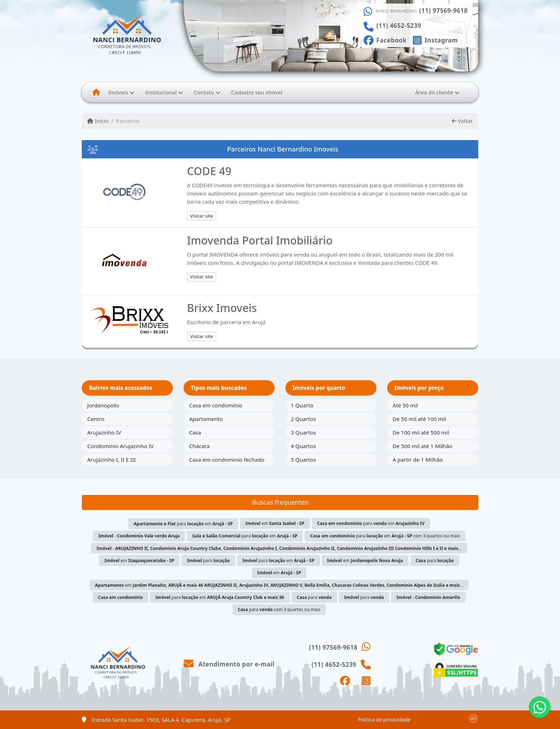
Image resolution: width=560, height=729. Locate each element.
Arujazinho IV (104, 432)
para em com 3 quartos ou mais (385, 536)
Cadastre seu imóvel (257, 92)
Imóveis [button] (118, 92)
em (275, 523)
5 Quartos (303, 460)
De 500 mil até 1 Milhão (422, 446)
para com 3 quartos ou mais (279, 609)
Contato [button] (204, 92)
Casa (195, 432)
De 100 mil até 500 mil (421, 432)
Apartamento (206, 419)
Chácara (199, 446)
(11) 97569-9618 (444, 11)
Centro (96, 419)
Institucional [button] (161, 92)
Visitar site (202, 216)
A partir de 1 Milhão (418, 460)
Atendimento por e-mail (229, 664)
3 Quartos (303, 432)
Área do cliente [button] (434, 92)
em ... (279, 585)
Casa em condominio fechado (227, 460)
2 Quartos (303, 419)
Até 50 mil (405, 405)
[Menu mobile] (96, 92)
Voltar (462, 121)
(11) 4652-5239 (399, 26)
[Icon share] (385, 40)
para (208, 561)
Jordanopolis (103, 405)
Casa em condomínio (216, 405)
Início (98, 121)
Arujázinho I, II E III (111, 460)
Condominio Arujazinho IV (120, 446)
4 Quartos (303, 446)
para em (183, 524)
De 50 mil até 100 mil (419, 419)
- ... (279, 548)
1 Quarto (302, 405)
